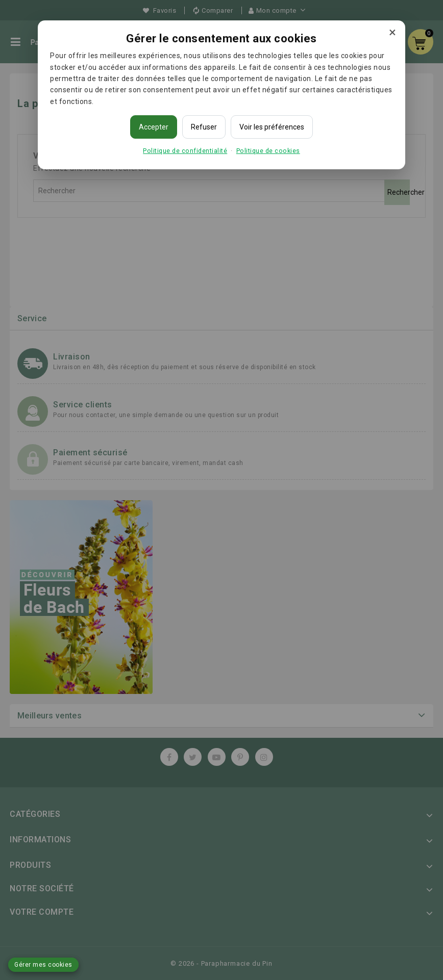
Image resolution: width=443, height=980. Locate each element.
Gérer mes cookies (43, 965)
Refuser (204, 127)
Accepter (154, 127)
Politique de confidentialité (185, 151)
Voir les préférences (272, 127)
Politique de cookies (268, 151)
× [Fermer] (392, 32)
